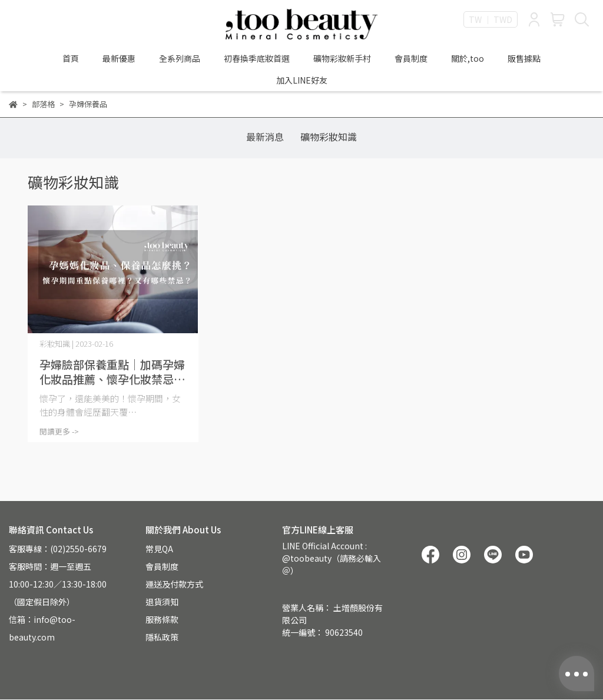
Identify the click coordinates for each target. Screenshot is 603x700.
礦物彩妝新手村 (342, 58)
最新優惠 (119, 58)
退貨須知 (162, 602)
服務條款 (162, 619)
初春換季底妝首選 (257, 58)
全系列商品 (180, 58)
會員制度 (411, 58)
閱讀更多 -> (59, 431)
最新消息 (265, 137)
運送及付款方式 (174, 584)
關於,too (468, 58)
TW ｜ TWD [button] (491, 19)
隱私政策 (162, 637)
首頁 (71, 58)
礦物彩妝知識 (329, 137)
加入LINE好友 (302, 80)
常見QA (159, 549)
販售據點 (524, 58)
